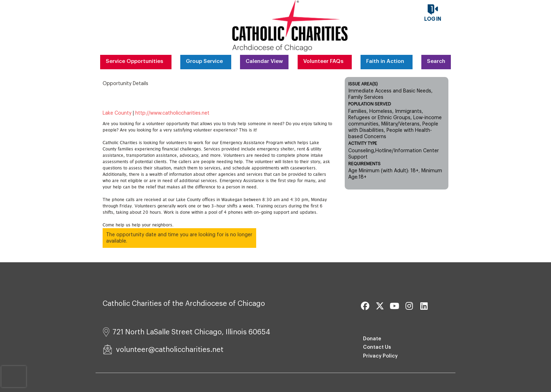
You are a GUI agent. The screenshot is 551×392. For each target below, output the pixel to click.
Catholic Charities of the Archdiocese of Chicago (184, 304)
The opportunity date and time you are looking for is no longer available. (179, 238)
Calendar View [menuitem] (264, 61)
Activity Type (363, 143)
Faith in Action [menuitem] (385, 61)
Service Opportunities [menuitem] (134, 61)
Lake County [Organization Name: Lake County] (117, 113)
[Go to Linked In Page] (423, 306)
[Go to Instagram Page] (408, 306)
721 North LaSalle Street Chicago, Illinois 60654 (186, 332)
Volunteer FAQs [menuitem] (323, 61)
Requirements (364, 164)
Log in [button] (433, 19)
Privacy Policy (380, 356)
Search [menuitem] (436, 61)
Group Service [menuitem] (204, 61)
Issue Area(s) (363, 84)
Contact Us (377, 347)
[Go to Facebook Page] (364, 306)
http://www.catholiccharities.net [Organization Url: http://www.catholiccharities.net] (172, 113)
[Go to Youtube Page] (394, 306)
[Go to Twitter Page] (379, 306)
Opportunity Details (125, 84)
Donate (372, 339)
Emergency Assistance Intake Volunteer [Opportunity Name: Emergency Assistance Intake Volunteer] (207, 100)
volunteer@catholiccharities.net (163, 350)
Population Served (370, 104)
